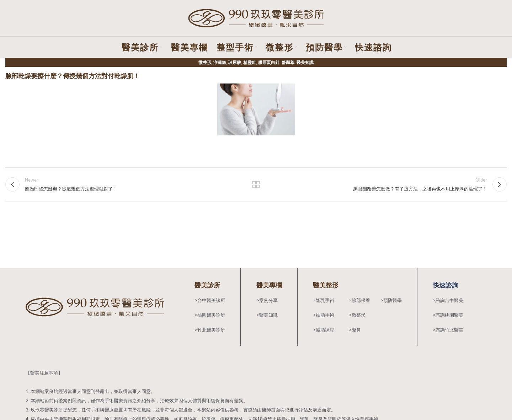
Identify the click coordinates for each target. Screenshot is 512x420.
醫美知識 (305, 63)
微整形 (205, 63)
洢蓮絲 (220, 63)
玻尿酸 (235, 63)
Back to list (256, 185)
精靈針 (250, 63)
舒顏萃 (288, 63)
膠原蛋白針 (269, 63)
